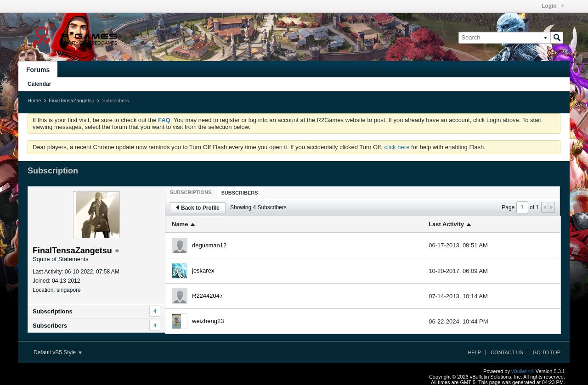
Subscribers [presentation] (239, 193)
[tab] (191, 192)
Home (34, 100)
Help (474, 352)
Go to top (547, 352)
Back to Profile (198, 208)
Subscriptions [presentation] (191, 192)
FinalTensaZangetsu (71, 100)
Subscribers (50, 326)
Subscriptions (53, 311)
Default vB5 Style (58, 352)
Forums (38, 70)
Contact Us (507, 352)
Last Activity (446, 224)
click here (397, 147)
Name (180, 224)
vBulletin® (523, 371)
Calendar (39, 84)
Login (553, 6)
